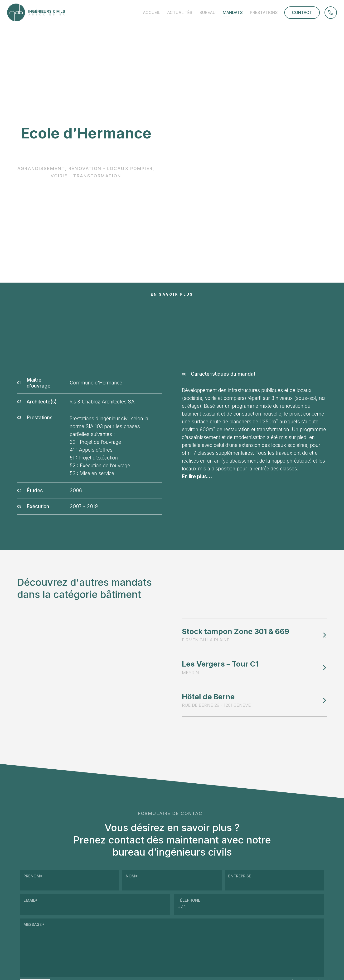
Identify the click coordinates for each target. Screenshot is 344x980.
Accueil (151, 13)
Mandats (233, 13)
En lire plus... (197, 476)
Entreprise (274, 880)
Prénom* (70, 880)
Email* (95, 904)
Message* (172, 948)
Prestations (264, 13)
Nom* (172, 880)
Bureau (208, 13)
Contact (302, 13)
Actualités (180, 13)
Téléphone (249, 904)
